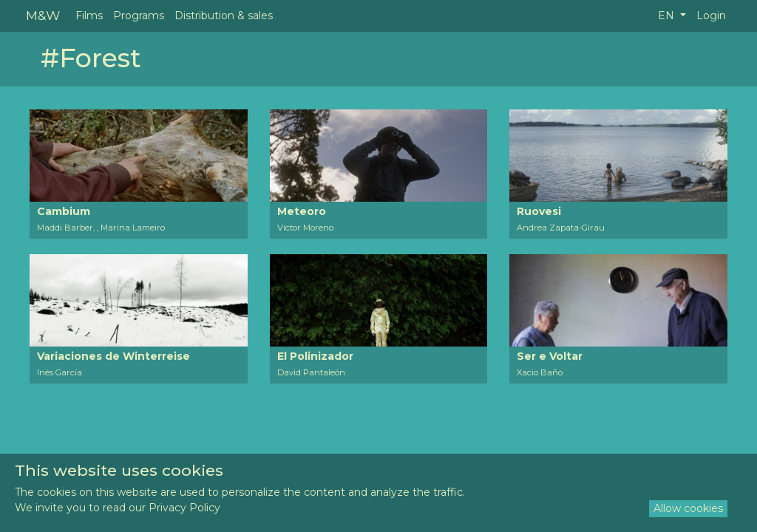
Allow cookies (688, 508)
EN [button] (668, 16)
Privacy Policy (184, 508)
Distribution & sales (224, 16)
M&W (43, 15)
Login (711, 16)
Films (89, 16)
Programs (139, 16)
